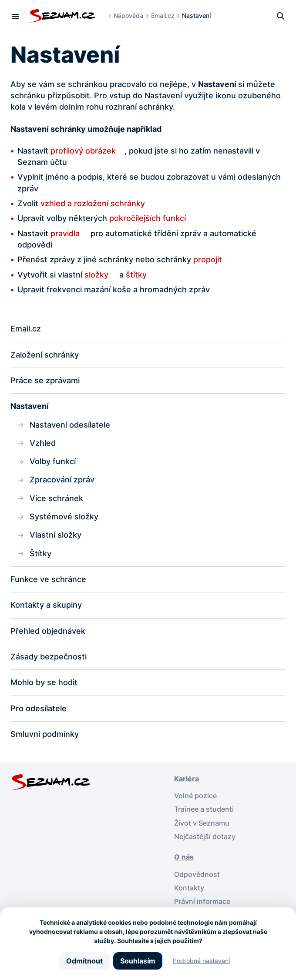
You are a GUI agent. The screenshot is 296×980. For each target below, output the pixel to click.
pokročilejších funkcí (148, 218)
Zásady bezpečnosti (49, 657)
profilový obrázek (83, 151)
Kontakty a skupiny (46, 605)
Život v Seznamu (202, 823)
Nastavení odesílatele (70, 425)
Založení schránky (45, 355)
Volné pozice (195, 796)
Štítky (40, 554)
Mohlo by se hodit (44, 682)
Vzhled (43, 443)
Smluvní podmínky (45, 734)
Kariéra (187, 779)
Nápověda (128, 15)
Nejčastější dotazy (205, 837)
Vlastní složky (55, 535)
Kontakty (189, 888)
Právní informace (202, 901)
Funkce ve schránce (48, 579)
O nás (184, 857)
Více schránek (56, 498)
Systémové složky (64, 517)
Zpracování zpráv (62, 480)
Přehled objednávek (48, 631)
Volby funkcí (53, 461)
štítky (136, 275)
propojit (208, 259)
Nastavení (30, 406)
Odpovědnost (197, 875)
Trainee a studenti (204, 809)
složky (96, 275)
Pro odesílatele (39, 708)
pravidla (66, 233)
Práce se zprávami (45, 380)
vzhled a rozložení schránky (93, 203)
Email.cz (163, 15)
